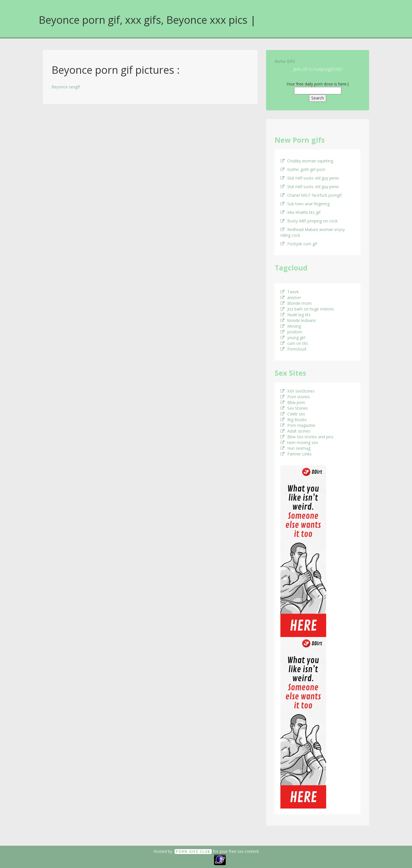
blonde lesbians (298, 320)
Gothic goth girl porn (303, 169)
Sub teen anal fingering (305, 204)
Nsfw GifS (285, 61)
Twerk (290, 292)
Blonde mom (296, 303)
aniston (291, 297)
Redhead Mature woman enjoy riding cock (313, 232)
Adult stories (295, 431)
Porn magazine (298, 425)
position (291, 332)
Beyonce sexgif (66, 87)
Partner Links (296, 454)
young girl (293, 338)
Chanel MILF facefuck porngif (311, 195)
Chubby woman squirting (307, 161)
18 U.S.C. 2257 (200, 859)
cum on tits (294, 343)
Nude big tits (296, 315)
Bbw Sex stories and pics (307, 437)
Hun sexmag (295, 448)
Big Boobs (294, 420)
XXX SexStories (298, 391)
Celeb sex (293, 414)
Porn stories (295, 397)
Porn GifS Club (193, 852)
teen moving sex (299, 442)
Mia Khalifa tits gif (300, 212)
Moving (291, 326)
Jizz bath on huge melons (307, 309)
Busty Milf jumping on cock (309, 221)
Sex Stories (294, 408)
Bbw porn (293, 402)
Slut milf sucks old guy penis (310, 178)
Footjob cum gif (299, 244)
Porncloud (293, 349)
